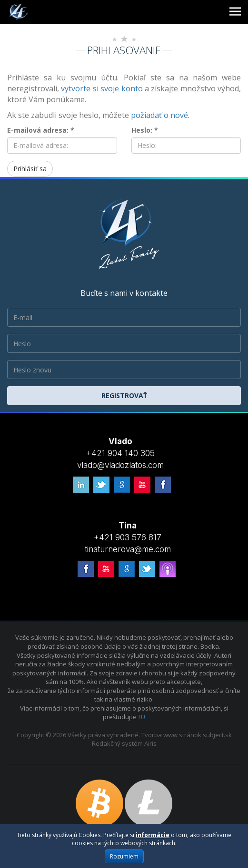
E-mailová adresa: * (41, 130)
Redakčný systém (117, 743)
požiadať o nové (159, 115)
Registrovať (124, 395)
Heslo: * (145, 130)
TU (141, 717)
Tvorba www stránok (171, 735)
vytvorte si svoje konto (102, 88)
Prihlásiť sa (30, 169)
